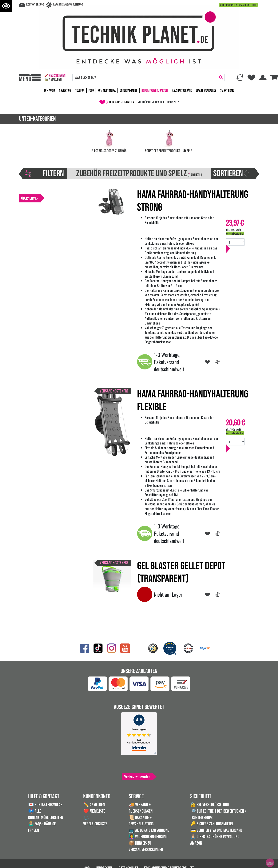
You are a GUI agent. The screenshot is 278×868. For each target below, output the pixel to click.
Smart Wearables (206, 91)
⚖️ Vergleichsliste (95, 821)
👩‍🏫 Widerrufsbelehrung (148, 837)
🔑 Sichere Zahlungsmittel (212, 824)
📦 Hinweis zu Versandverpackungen (146, 846)
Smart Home (227, 91)
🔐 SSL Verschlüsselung (209, 805)
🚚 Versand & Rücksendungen (141, 808)
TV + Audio (49, 91)
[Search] (145, 78)
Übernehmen (30, 198)
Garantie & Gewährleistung (68, 4)
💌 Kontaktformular (45, 805)
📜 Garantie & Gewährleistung (141, 821)
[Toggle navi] (30, 78)
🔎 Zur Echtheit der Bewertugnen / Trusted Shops (218, 814)
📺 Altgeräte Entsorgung (149, 830)
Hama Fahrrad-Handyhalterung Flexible (193, 401)
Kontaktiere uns (35, 4)
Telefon (80, 91)
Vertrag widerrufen (137, 777)
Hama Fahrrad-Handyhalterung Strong (193, 201)
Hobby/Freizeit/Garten (155, 91)
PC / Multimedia (107, 91)
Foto (91, 91)
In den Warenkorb (240, 252)
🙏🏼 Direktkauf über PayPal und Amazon (215, 840)
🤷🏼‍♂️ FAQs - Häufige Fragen (42, 827)
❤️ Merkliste (94, 811)
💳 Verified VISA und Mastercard (216, 830)
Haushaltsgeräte (182, 91)
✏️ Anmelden (94, 805)
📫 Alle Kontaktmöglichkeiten (46, 814)
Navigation (65, 91)
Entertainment (129, 91)
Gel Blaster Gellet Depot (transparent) (181, 572)
